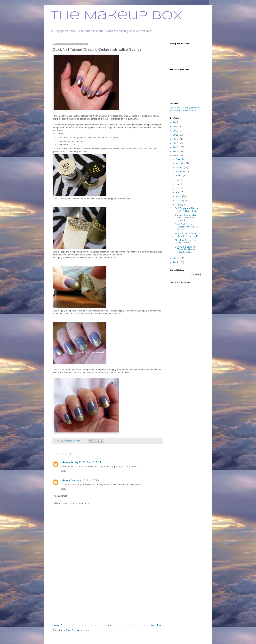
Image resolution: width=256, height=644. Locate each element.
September (181, 171)
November (181, 163)
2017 (176, 139)
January (180, 205)
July (178, 180)
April (178, 192)
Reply (63, 471)
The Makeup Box (116, 16)
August (179, 176)
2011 (176, 262)
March (179, 196)
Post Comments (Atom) (78, 630)
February (180, 200)
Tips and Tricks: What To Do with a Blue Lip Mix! (188, 235)
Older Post (156, 625)
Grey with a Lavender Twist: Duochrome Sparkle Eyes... (185, 249)
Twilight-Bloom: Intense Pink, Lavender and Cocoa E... (187, 217)
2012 (176, 258)
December (181, 159)
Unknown (65, 462)
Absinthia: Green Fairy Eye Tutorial (186, 241)
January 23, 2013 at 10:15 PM (86, 462)
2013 (176, 155)
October (180, 167)
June (178, 184)
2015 (176, 147)
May (178, 188)
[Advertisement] (108, 599)
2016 (176, 143)
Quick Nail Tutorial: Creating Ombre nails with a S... (186, 227)
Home (108, 625)
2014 (176, 151)
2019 (176, 131)
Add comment (60, 496)
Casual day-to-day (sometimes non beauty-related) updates (185, 109)
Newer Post (59, 625)
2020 (176, 127)
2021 (176, 122)
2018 (176, 135)
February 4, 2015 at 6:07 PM (85, 480)
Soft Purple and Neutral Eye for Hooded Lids (187, 210)
